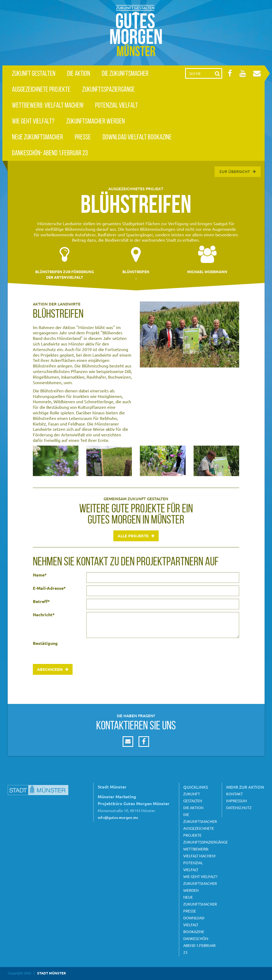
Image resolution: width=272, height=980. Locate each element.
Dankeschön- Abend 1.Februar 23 (50, 153)
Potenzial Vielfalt (117, 105)
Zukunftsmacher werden (95, 121)
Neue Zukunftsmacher (37, 137)
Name (40, 575)
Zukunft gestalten (34, 73)
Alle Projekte (133, 536)
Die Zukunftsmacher (125, 73)
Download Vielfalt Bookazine (137, 137)
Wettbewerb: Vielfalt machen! (48, 105)
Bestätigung (45, 643)
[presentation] (127, 651)
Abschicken (50, 669)
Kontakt (235, 794)
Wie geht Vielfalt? (33, 121)
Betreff (41, 601)
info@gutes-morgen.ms (118, 817)
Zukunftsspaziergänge (108, 89)
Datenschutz (239, 808)
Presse (83, 137)
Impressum (237, 801)
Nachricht (44, 615)
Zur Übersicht (235, 171)
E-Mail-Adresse (49, 588)
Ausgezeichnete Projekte (41, 89)
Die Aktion (79, 73)
